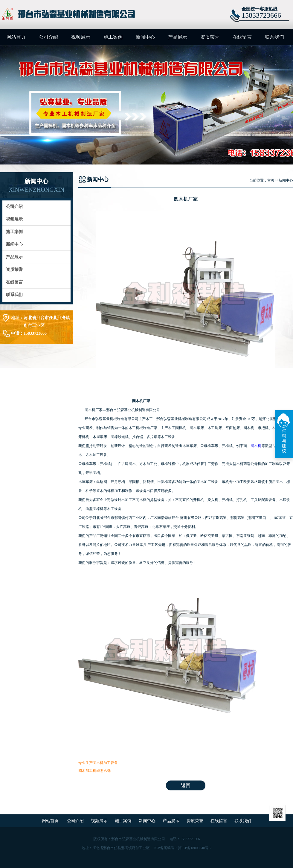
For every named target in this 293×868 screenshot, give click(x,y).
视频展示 (81, 37)
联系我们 (274, 37)
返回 (186, 785)
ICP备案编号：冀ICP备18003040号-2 (183, 848)
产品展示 (178, 37)
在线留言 (242, 37)
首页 (271, 180)
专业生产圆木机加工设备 (98, 763)
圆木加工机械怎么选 (94, 771)
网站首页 (16, 37)
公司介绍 (48, 37)
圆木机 (256, 446)
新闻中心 (145, 37)
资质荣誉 (210, 37)
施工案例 (113, 37)
